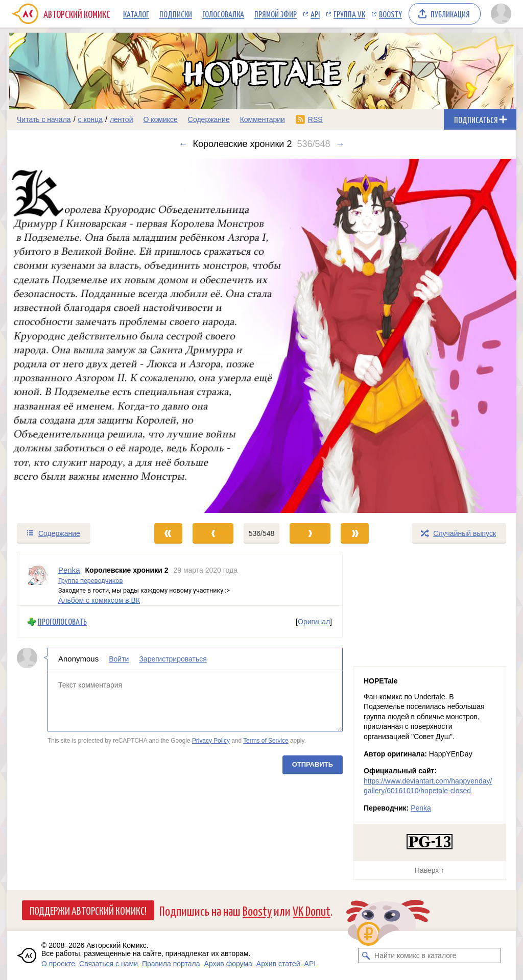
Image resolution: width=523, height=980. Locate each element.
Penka (421, 808)
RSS (315, 119)
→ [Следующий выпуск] (340, 144)
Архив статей (278, 964)
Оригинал (314, 621)
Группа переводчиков (91, 580)
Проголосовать (62, 621)
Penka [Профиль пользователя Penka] (69, 570)
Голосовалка (223, 14)
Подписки (176, 14)
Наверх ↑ (430, 870)
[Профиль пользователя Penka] (38, 580)
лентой (122, 119)
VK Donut (312, 910)
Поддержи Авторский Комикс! (88, 910)
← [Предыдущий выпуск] (183, 144)
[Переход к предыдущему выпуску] (70, 336)
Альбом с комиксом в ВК (99, 600)
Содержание (209, 119)
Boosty (390, 14)
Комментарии (263, 119)
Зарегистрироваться (173, 659)
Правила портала (171, 964)
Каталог (136, 14)
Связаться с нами (109, 964)
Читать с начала (44, 119)
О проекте (58, 964)
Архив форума (228, 964)
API (315, 14)
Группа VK (349, 14)
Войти (119, 659)
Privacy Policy (211, 740)
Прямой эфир (276, 14)
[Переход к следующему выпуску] (261, 336)
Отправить (313, 764)
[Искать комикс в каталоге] (366, 955)
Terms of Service (266, 740)
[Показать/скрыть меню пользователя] (501, 14)
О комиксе (160, 119)
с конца (91, 119)
